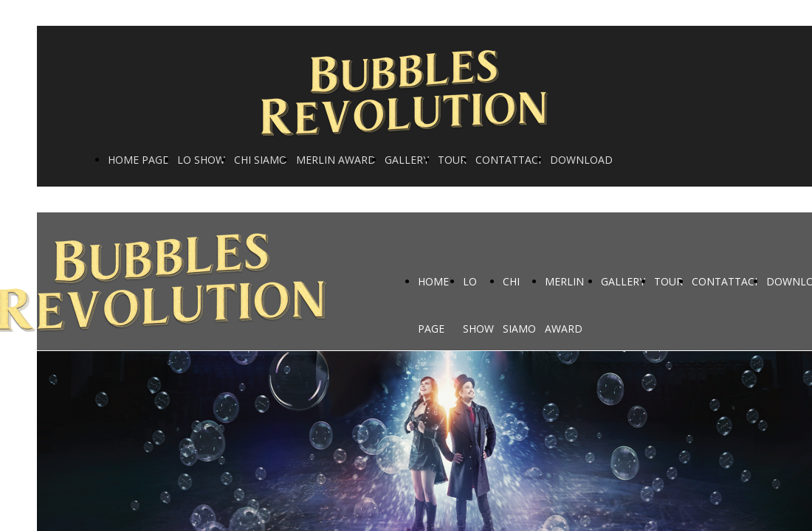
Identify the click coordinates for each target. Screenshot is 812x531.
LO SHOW (201, 160)
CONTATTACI (508, 160)
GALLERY (407, 160)
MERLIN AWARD (336, 160)
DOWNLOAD (581, 160)
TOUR (452, 160)
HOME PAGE (138, 160)
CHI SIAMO (261, 160)
